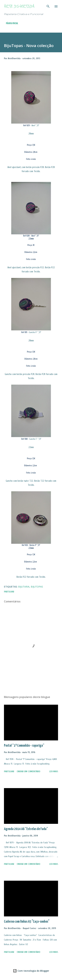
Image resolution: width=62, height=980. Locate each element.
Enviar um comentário (29, 771)
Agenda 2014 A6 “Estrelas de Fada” (26, 829)
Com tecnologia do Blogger (31, 971)
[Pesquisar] (48, 6)
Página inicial (12, 23)
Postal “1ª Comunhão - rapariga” (24, 746)
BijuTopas (37, 587)
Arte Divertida (19, 6)
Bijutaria (24, 587)
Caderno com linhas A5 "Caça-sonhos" (27, 922)
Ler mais (54, 771)
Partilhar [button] (9, 592)
